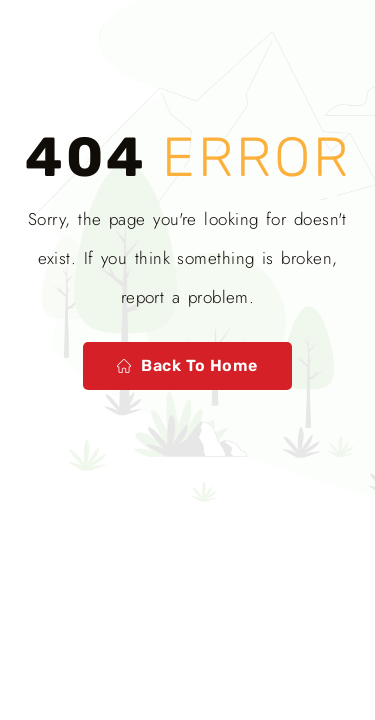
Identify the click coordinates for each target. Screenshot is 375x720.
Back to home (187, 365)
